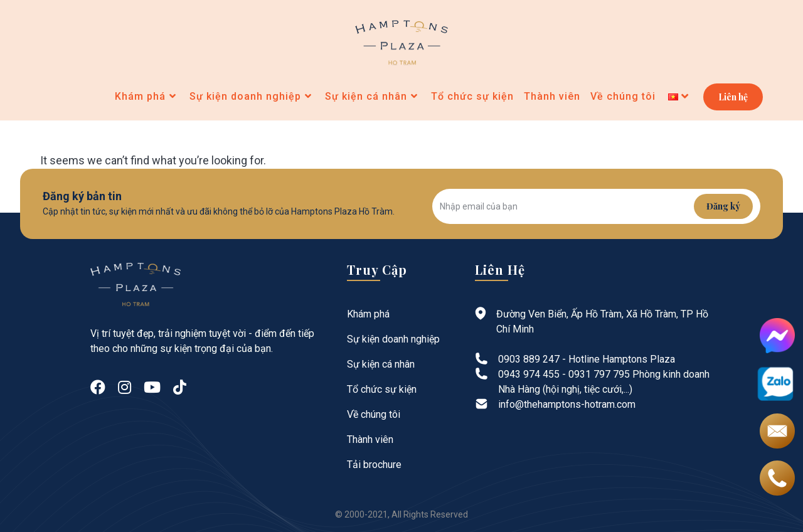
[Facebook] (98, 388)
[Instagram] (125, 388)
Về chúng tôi (374, 414)
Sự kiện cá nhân (381, 364)
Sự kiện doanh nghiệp (393, 339)
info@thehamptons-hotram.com (567, 404)
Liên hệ (733, 97)
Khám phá (368, 314)
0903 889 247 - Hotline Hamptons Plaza (587, 359)
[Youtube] (152, 388)
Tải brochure (374, 465)
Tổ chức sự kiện (382, 389)
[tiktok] (180, 388)
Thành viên (370, 439)
